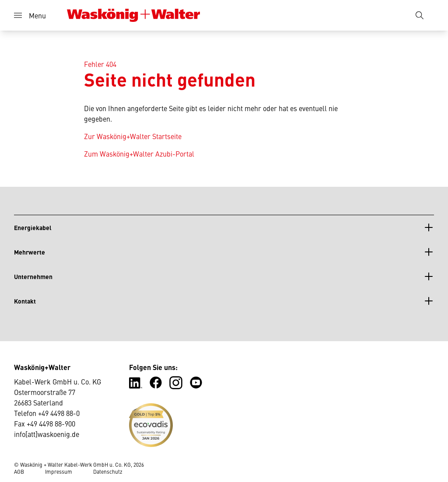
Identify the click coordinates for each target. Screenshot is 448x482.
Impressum (59, 472)
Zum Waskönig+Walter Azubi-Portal (139, 154)
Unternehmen (33, 276)
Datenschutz (108, 472)
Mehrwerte (30, 252)
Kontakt (25, 301)
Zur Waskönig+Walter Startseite (133, 136)
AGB (19, 472)
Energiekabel (33, 227)
